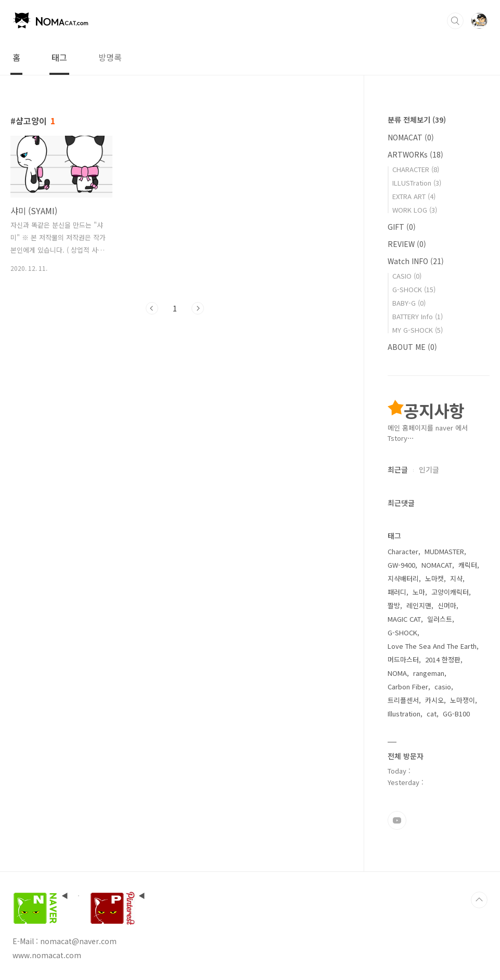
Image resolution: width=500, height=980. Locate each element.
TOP (479, 900)
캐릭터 (468, 565)
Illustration (404, 714)
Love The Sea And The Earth (432, 646)
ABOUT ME (412, 347)
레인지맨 (419, 605)
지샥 (456, 578)
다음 (198, 308)
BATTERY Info (418, 316)
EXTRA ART (414, 196)
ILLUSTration (417, 183)
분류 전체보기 (417, 120)
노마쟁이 (463, 700)
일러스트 (440, 619)
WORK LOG (415, 210)
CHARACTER (416, 169)
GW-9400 (401, 565)
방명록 (110, 57)
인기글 (429, 469)
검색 (455, 21)
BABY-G (409, 303)
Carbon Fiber (408, 687)
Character (403, 551)
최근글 (398, 469)
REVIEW (407, 244)
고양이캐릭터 (450, 592)
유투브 (397, 820)
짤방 (394, 605)
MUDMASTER (444, 551)
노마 (419, 592)
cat (432, 714)
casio (443, 687)
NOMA (397, 673)
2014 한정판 (443, 659)
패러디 (397, 592)
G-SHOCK (414, 289)
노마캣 (434, 578)
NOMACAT (411, 137)
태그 (59, 57)
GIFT (402, 227)
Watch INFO (416, 261)
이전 (152, 308)
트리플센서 (403, 700)
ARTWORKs (415, 154)
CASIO (407, 276)
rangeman (429, 673)
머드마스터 (403, 659)
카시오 (434, 700)
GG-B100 (456, 714)
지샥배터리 (403, 578)
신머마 (447, 605)
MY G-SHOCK (418, 330)
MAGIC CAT (404, 619)
